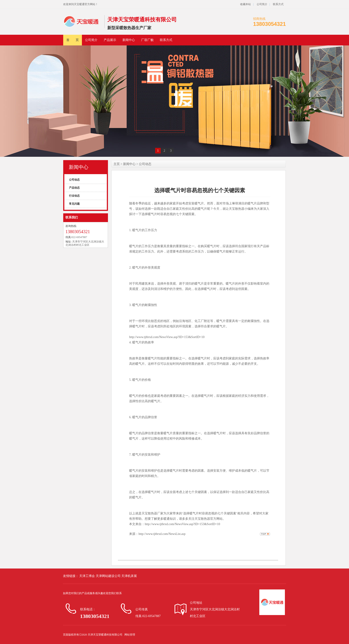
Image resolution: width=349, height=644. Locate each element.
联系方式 (278, 4)
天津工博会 (87, 576)
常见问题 (74, 204)
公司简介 (262, 4)
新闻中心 (129, 40)
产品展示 (110, 40)
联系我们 (72, 217)
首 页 (73, 40)
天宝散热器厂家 (152, 513)
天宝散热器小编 (240, 209)
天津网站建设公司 (109, 576)
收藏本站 (246, 4)
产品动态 (74, 188)
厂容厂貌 (147, 40)
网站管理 (130, 635)
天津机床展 (129, 576)
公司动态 (74, 180)
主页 (117, 164)
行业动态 (74, 196)
